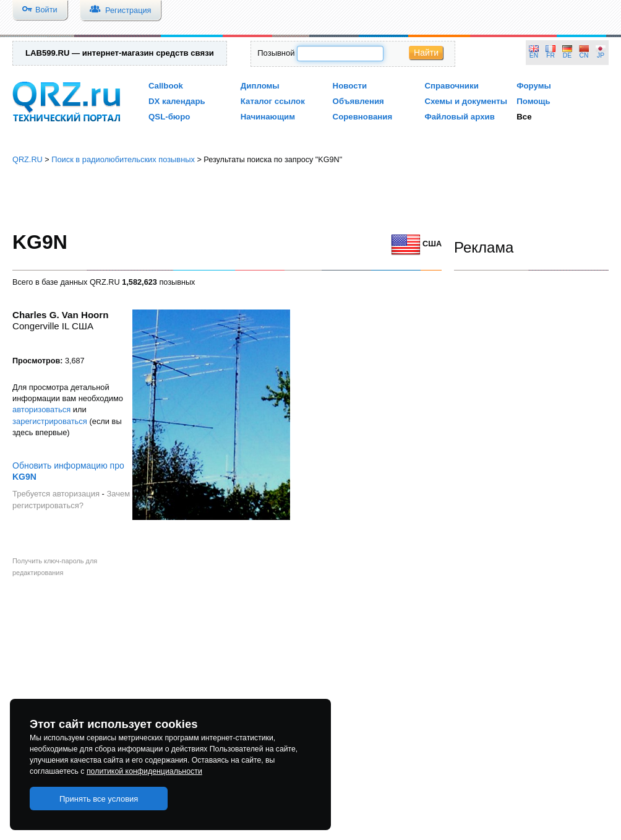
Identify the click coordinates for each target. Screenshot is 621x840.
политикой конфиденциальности (144, 771)
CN (584, 55)
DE (567, 55)
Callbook (166, 86)
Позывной (276, 53)
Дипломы (260, 86)
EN (534, 55)
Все (524, 117)
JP (601, 55)
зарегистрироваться (50, 421)
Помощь (533, 101)
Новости (350, 86)
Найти (426, 53)
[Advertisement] (311, 198)
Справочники (451, 86)
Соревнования (363, 117)
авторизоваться (41, 409)
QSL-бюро (169, 117)
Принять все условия (99, 799)
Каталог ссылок (273, 101)
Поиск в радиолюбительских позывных (123, 159)
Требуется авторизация (56, 494)
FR (550, 55)
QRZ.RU (28, 159)
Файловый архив (459, 117)
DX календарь (177, 101)
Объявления (358, 101)
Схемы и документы (466, 101)
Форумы (534, 86)
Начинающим (268, 117)
